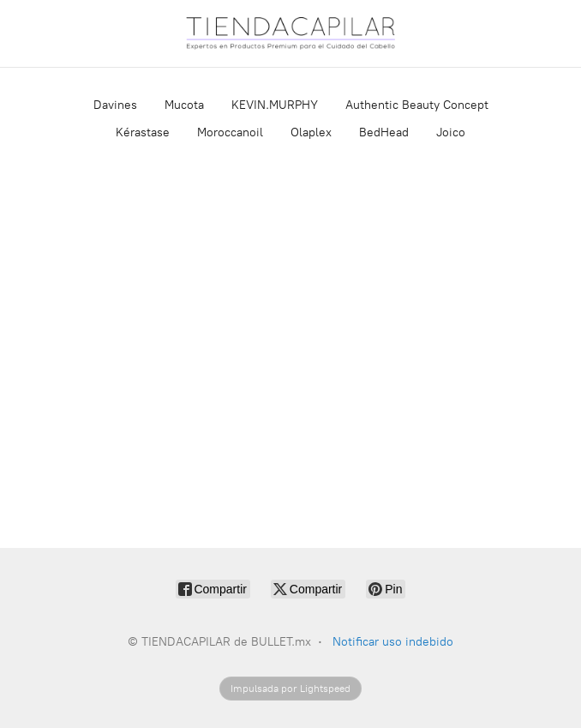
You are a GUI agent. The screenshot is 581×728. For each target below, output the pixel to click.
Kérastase (143, 132)
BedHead (384, 132)
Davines (115, 105)
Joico (451, 132)
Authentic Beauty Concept (417, 105)
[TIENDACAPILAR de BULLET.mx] (290, 33)
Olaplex (311, 132)
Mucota (184, 105)
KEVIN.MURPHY (275, 105)
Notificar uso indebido (393, 642)
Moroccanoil (230, 132)
